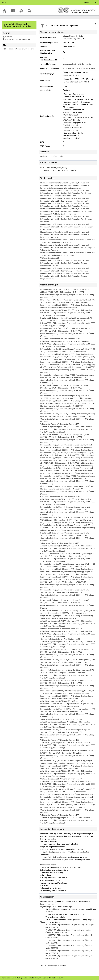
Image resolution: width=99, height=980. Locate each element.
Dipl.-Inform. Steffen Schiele (51, 156)
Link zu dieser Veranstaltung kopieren (20, 49)
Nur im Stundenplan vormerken (18, 39)
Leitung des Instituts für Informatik (77, 64)
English (86, 3)
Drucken (9, 37)
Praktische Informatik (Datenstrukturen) (79, 68)
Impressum (5, 978)
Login (96, 3)
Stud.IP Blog (17, 978)
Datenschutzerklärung (32, 978)
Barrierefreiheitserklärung (53, 978)
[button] (95, 24)
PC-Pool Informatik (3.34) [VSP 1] (76, 82)
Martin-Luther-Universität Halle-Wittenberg (77, 10)
